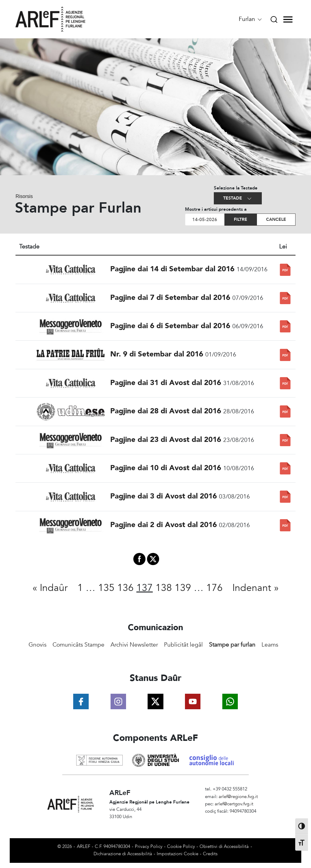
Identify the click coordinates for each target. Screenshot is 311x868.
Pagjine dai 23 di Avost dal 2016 (166, 440)
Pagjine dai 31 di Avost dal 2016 (166, 383)
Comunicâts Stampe (79, 645)
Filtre (241, 219)
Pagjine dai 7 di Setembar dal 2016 (170, 298)
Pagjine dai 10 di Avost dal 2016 (166, 468)
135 (106, 588)
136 (125, 588)
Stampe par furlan (232, 645)
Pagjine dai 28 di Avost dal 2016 (166, 411)
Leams (270, 645)
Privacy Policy (149, 847)
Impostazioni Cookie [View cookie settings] (178, 854)
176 (214, 588)
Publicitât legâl (183, 645)
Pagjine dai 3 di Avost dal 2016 (164, 496)
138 (164, 588)
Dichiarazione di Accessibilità (123, 854)
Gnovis (38, 645)
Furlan (251, 19)
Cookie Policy (181, 847)
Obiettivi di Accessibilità (224, 847)
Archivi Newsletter (134, 645)
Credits (210, 854)
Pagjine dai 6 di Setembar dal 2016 (170, 326)
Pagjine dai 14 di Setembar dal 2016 (172, 269)
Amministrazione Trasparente (234, 819)
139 (183, 588)
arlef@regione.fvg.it (238, 797)
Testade (238, 198)
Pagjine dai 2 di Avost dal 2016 (164, 525)
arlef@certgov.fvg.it (234, 804)
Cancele (276, 219)
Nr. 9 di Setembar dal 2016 (157, 354)
